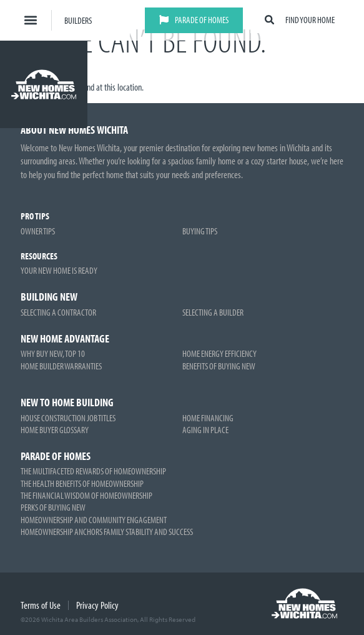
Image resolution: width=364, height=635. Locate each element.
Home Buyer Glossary (55, 430)
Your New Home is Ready (59, 270)
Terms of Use (41, 605)
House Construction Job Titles (68, 418)
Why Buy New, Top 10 (53, 353)
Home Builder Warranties (61, 366)
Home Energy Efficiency (219, 353)
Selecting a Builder (213, 312)
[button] (31, 20)
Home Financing (208, 418)
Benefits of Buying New (219, 366)
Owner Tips (38, 231)
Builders (78, 20)
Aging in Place (205, 430)
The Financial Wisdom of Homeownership (86, 495)
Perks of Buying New (53, 507)
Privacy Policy (97, 605)
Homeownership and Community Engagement (94, 520)
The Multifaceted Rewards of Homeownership (93, 471)
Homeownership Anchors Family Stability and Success (107, 532)
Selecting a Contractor (58, 312)
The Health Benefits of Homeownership (82, 483)
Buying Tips (200, 231)
